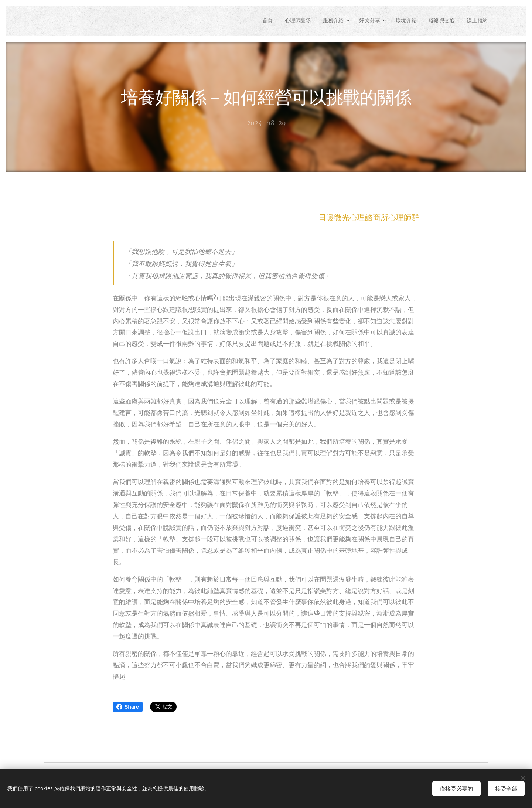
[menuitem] (256, 21)
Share (128, 707)
